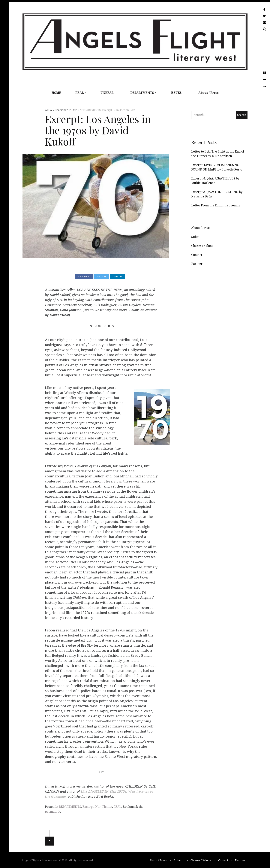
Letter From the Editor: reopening (216, 205)
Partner (197, 264)
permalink (53, 812)
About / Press (208, 93)
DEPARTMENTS (142, 93)
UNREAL (107, 93)
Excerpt (107, 110)
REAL (80, 93)
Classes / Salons (202, 246)
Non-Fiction (121, 110)
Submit (196, 237)
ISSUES (176, 93)
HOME (56, 93)
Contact (197, 255)
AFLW (49, 110)
